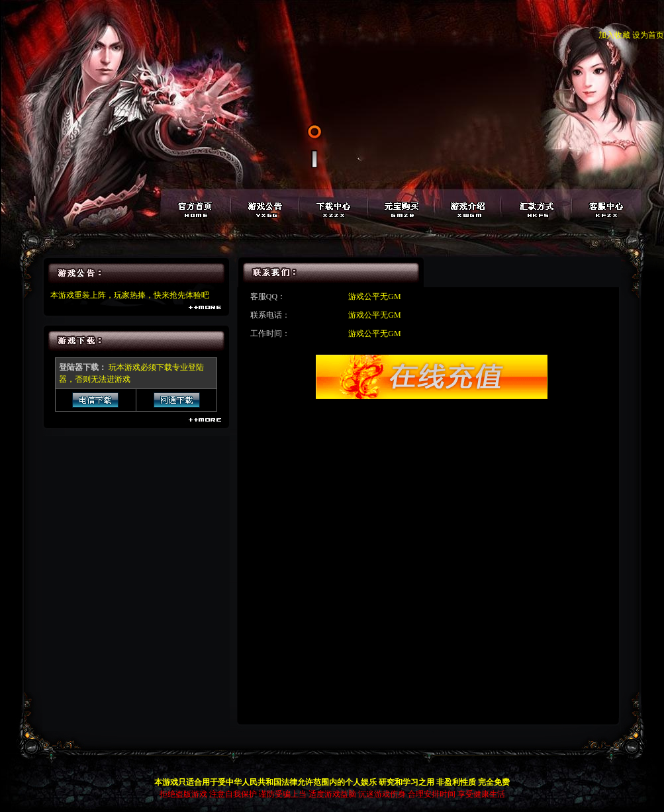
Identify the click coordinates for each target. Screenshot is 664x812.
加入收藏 (614, 35)
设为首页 (648, 35)
